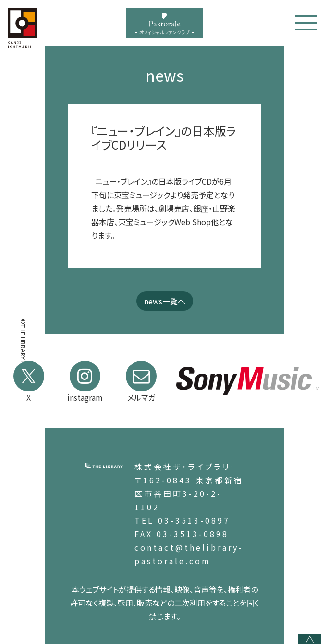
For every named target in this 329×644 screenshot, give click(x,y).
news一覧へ (165, 301)
